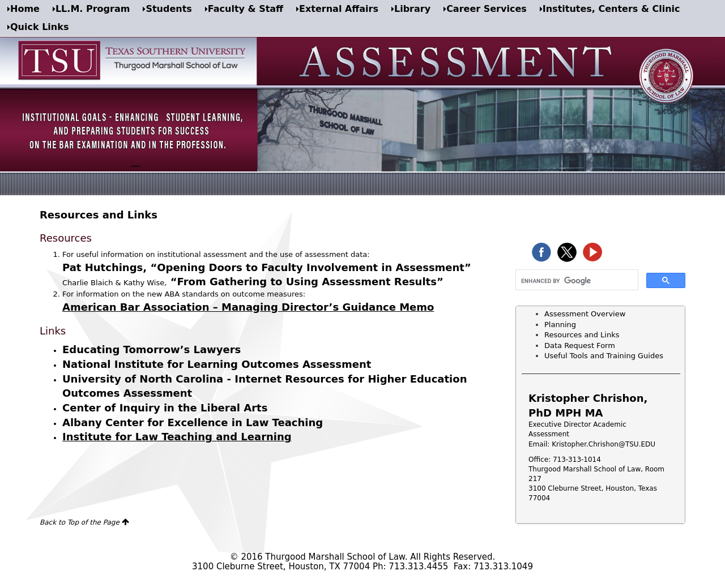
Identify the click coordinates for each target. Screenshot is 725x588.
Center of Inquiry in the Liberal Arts (165, 408)
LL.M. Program (93, 9)
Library (412, 9)
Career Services (487, 9)
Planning (560, 325)
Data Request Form (580, 345)
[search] (576, 281)
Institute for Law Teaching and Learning (177, 437)
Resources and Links (582, 335)
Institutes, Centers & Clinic (611, 9)
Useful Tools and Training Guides (604, 356)
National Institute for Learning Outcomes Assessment (217, 364)
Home (25, 9)
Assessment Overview (585, 314)
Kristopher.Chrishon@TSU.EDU (604, 444)
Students (169, 9)
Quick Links (39, 27)
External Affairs (339, 9)
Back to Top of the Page (80, 522)
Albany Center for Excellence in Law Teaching (193, 422)
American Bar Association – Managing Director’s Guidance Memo (248, 307)
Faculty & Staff (246, 9)
